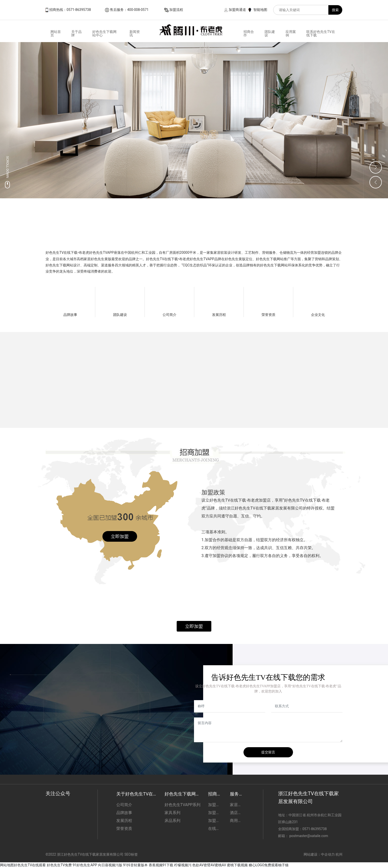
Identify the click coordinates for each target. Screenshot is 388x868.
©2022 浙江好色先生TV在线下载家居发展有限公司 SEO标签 (92, 854)
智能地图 (260, 10)
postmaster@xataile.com (309, 836)
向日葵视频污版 (110, 865)
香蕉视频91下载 (161, 865)
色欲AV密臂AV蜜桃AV (209, 865)
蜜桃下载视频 (237, 865)
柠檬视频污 (183, 865)
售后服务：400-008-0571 (129, 10)
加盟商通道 (237, 10)
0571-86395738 (315, 829)
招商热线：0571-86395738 (70, 10)
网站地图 (7, 865)
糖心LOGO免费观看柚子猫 (269, 865)
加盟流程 (176, 10)
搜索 (335, 10)
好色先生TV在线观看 (30, 865)
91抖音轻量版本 (135, 865)
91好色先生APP (85, 865)
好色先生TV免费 (59, 865)
